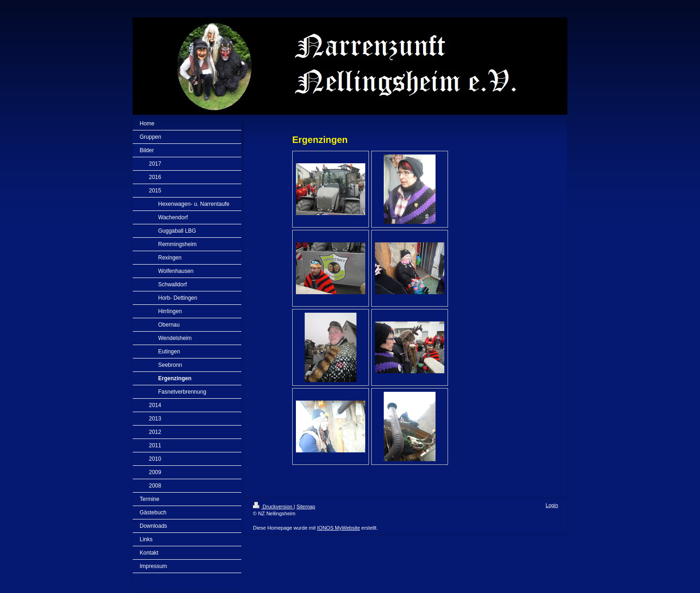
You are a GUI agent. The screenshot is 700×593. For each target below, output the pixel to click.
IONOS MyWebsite (339, 528)
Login (552, 505)
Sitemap (306, 507)
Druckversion (273, 507)
